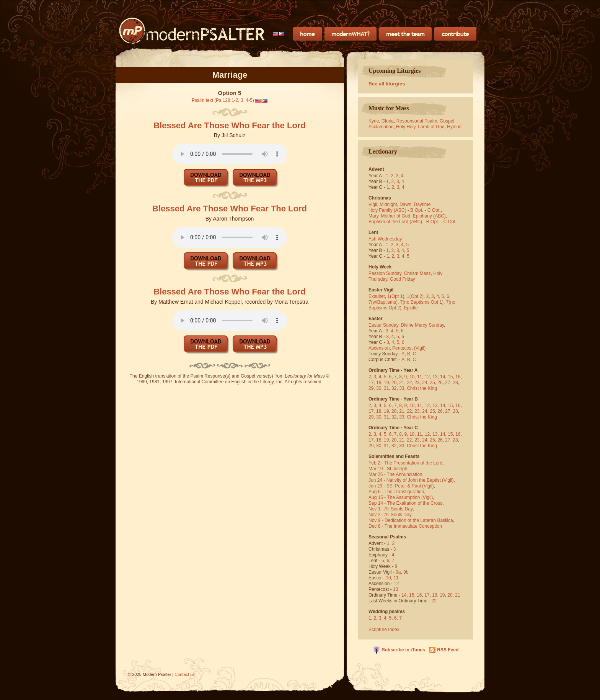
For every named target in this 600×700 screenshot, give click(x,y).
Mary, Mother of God (389, 216)
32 (394, 388)
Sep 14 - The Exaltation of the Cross (405, 503)
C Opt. (434, 210)
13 (435, 377)
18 (379, 383)
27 (448, 383)
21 (402, 383)
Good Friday (403, 279)
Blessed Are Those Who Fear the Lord (230, 125)
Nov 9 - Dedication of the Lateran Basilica (411, 520)
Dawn (405, 204)
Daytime (422, 204)
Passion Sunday (385, 273)
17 (371, 383)
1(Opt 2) (415, 296)
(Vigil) (420, 348)
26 (440, 383)
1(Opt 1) (396, 296)
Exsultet (377, 296)
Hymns (454, 127)
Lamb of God (431, 127)
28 (455, 383)
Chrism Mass (417, 273)
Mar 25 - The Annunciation (395, 474)
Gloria (388, 121)
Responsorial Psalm (417, 121)
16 (458, 377)
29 (371, 388)
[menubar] (279, 34)
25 (432, 383)
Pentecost (402, 348)
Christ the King (422, 388)
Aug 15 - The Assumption (394, 497)
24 (425, 383)
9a (398, 572)
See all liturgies (387, 84)
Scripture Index (384, 630)
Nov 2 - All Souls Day (390, 515)
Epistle (411, 308)
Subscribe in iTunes (404, 650)
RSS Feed (448, 650)
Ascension (379, 348)
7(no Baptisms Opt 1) (422, 302)
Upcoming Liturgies (395, 71)
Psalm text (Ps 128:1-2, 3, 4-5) (223, 100)
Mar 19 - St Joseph (388, 469)
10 (412, 377)
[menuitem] (279, 34)
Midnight (388, 204)
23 (417, 383)
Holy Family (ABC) (387, 210)
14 (443, 377)
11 (420, 377)
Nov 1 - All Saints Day (390, 509)
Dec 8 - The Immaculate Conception (405, 526)
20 (394, 383)
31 (386, 388)
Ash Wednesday (385, 239)
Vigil (373, 204)
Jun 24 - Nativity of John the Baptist (405, 480)
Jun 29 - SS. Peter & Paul (395, 486)
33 (402, 388)
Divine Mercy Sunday (423, 325)
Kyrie (374, 121)
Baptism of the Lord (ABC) (395, 222)
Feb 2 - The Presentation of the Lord (405, 463)
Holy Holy (406, 127)
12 (427, 377)
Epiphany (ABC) (429, 216)
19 (386, 383)
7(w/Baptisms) (383, 302)
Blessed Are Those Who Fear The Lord (230, 209)
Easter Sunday (383, 325)
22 (409, 383)
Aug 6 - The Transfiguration (396, 492)
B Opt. (417, 210)
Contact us (185, 674)
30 (379, 388)
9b (406, 572)
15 (450, 377)
